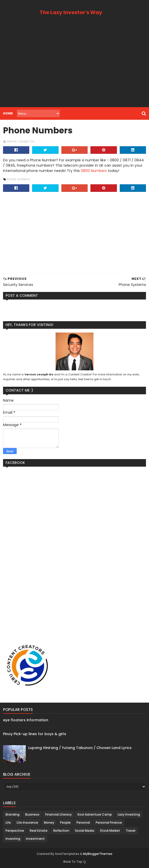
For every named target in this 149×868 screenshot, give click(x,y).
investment (35, 839)
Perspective (15, 831)
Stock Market (110, 831)
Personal (83, 822)
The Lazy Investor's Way (71, 12)
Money (49, 822)
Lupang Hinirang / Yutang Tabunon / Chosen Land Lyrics (80, 748)
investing (13, 839)
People (65, 822)
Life (8, 822)
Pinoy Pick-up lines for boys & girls (35, 734)
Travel (131, 831)
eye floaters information (26, 720)
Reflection (61, 831)
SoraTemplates (67, 854)
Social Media (85, 831)
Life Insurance (27, 822)
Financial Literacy (58, 814)
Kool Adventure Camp (95, 814)
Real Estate (39, 831)
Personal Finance (109, 822)
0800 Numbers (94, 171)
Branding (13, 814)
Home (8, 113)
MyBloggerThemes (98, 854)
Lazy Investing (129, 814)
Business (32, 814)
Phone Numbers (18, 179)
